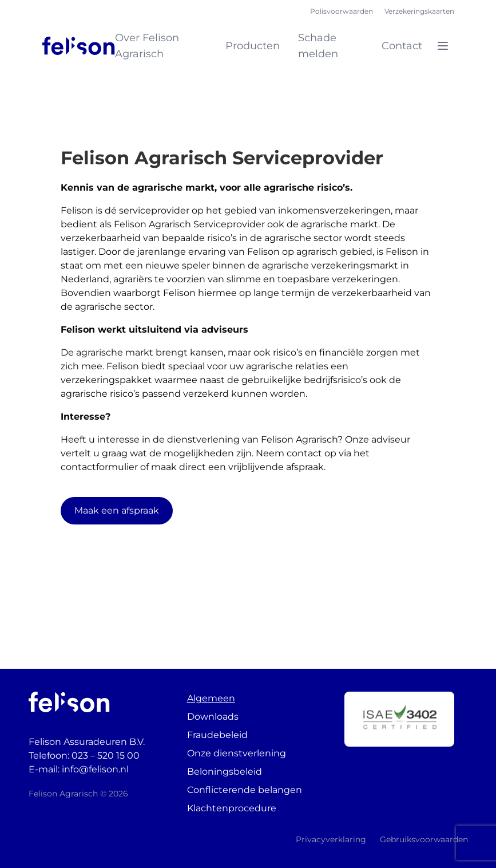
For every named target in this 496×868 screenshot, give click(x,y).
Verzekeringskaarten (419, 11)
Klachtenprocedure (232, 808)
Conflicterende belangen (245, 790)
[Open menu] (443, 46)
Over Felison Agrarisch (147, 46)
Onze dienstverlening (237, 753)
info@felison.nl (95, 769)
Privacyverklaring (331, 839)
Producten (253, 46)
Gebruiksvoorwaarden (424, 839)
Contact (402, 46)
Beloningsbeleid (225, 772)
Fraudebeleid (217, 735)
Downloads (213, 717)
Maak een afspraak (117, 510)
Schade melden (318, 46)
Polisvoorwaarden (342, 11)
